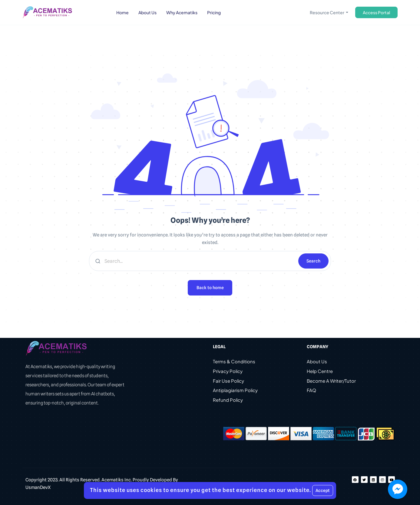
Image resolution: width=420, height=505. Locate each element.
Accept (323, 490)
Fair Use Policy (228, 381)
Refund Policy (228, 400)
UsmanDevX (38, 487)
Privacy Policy (228, 371)
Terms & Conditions (234, 362)
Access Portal (376, 12)
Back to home (210, 288)
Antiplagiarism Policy (235, 391)
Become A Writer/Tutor (331, 381)
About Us (317, 362)
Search (313, 261)
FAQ (311, 391)
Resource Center (327, 12)
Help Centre (320, 371)
